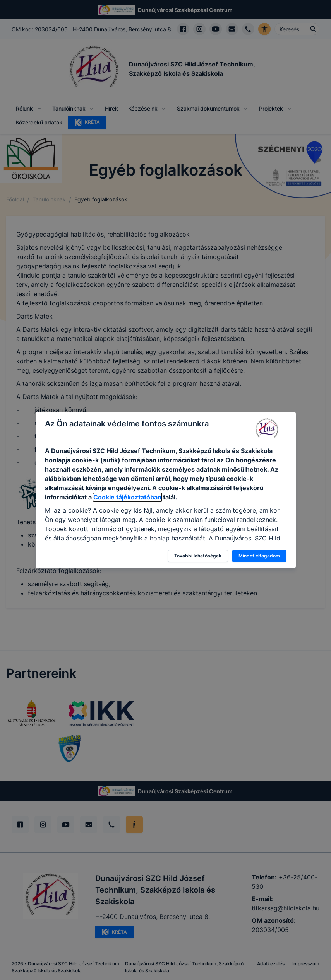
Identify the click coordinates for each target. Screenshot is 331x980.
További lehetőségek (198, 556)
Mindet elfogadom (259, 556)
